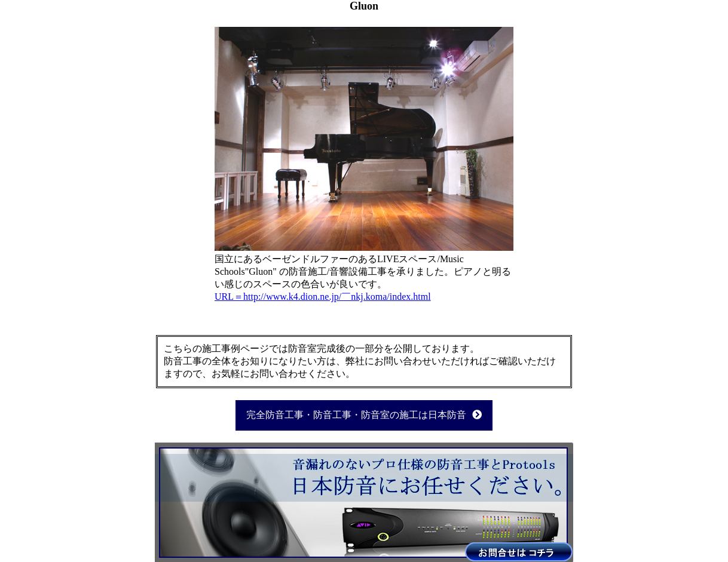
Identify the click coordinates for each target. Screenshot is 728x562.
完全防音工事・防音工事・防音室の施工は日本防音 (364, 415)
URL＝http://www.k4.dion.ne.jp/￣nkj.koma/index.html (323, 297)
